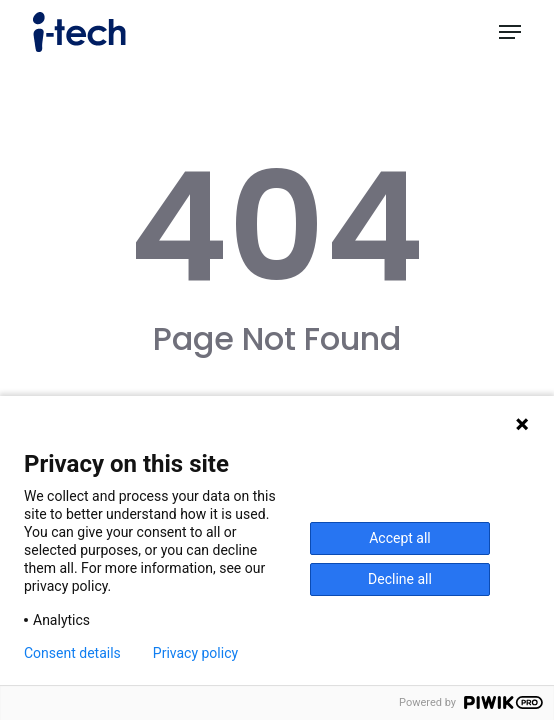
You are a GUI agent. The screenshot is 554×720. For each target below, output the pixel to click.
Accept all (400, 538)
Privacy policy (195, 653)
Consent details (72, 653)
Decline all (400, 579)
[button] (510, 32)
